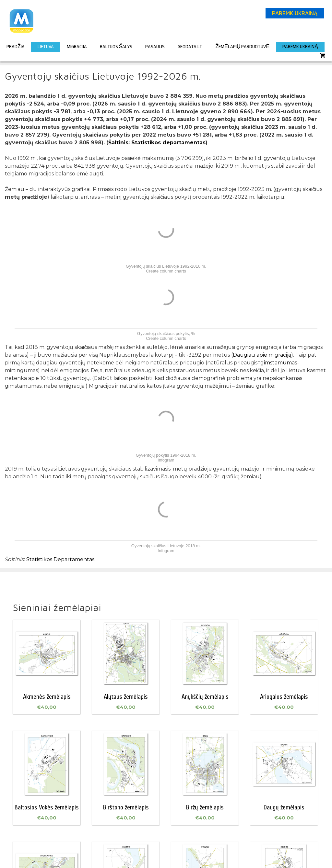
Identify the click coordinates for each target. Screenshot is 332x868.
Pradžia (16, 47)
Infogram (166, 460)
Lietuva (46, 47)
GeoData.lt (190, 47)
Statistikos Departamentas (60, 559)
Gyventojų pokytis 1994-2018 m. (166, 455)
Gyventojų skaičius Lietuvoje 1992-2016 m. (166, 266)
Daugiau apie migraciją (262, 355)
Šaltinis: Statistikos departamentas (157, 143)
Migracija (77, 47)
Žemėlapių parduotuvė (242, 47)
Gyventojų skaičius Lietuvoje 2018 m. (166, 546)
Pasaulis (155, 47)
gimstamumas (279, 363)
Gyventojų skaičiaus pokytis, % (166, 334)
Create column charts (166, 271)
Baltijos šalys (116, 47)
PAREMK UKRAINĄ (295, 13)
